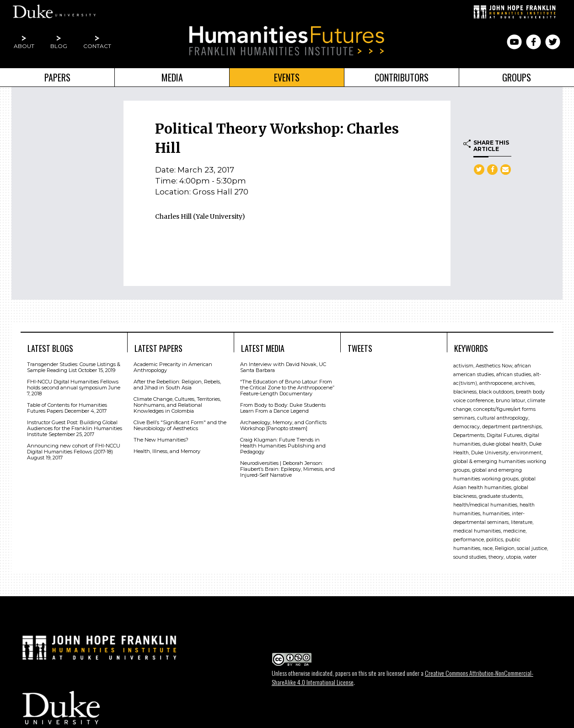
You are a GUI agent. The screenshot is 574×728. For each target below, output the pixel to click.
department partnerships (512, 427)
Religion (505, 548)
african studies (514, 375)
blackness (465, 392)
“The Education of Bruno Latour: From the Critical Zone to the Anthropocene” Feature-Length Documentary (287, 388)
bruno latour (510, 401)
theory (496, 557)
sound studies (470, 557)
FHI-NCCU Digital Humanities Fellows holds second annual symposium (73, 385)
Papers (57, 77)
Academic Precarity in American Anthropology (173, 367)
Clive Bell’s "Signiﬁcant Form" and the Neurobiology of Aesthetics (180, 425)
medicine (514, 531)
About (24, 46)
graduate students (501, 496)
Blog (59, 46)
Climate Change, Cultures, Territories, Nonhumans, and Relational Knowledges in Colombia (177, 405)
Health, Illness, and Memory (167, 451)
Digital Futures (504, 435)
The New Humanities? (161, 440)
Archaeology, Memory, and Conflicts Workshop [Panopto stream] (283, 425)
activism (463, 366)
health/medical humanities (485, 505)
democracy (467, 427)
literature (522, 522)
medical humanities (477, 531)
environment (526, 453)
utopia (513, 557)
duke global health (505, 444)
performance (469, 540)
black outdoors (496, 392)
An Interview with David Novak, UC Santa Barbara (283, 367)
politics (495, 540)
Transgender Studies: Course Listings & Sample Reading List (74, 367)
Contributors (402, 77)
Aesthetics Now (494, 366)
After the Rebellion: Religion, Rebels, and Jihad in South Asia (177, 385)
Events (287, 77)
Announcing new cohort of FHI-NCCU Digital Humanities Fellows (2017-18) (74, 449)
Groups (517, 77)
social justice (532, 548)
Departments (469, 435)
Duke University (490, 453)
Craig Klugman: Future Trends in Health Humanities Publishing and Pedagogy (283, 446)
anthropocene (496, 383)
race (488, 548)
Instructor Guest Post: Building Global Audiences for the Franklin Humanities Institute (75, 428)
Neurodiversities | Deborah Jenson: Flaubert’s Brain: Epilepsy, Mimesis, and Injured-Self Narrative (287, 469)
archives (524, 383)
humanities (496, 514)
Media (172, 77)
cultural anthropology (503, 418)
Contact (97, 46)
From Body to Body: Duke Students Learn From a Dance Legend (283, 408)
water (530, 557)
